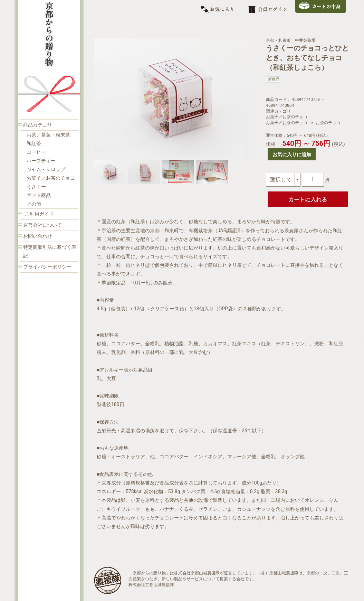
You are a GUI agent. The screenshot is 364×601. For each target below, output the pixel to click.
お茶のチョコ (328, 123)
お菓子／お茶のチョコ (51, 178)
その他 (34, 204)
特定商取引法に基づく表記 (50, 252)
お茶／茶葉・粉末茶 (48, 135)
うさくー (36, 187)
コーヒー (36, 152)
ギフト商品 (39, 195)
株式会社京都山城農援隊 (151, 585)
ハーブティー (41, 161)
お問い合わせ (38, 236)
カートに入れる (308, 200)
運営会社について (42, 225)
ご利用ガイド (39, 214)
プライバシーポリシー (47, 267)
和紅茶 (34, 144)
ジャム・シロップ (46, 170)
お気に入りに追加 (292, 154)
